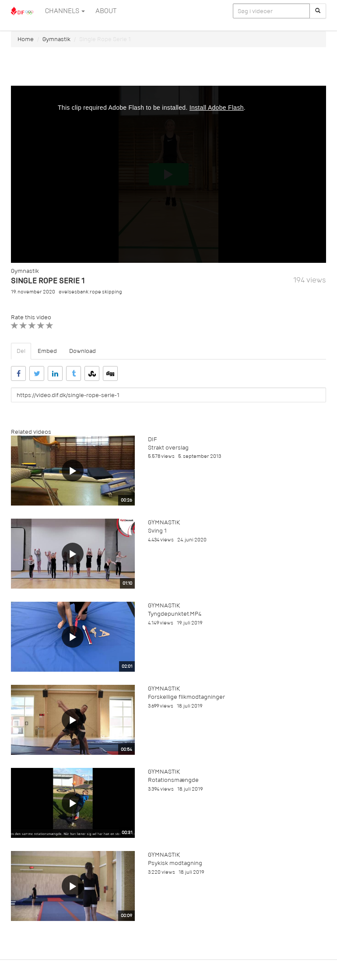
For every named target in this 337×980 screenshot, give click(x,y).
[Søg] (318, 11)
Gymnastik (56, 39)
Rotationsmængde (173, 780)
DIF (152, 439)
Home (26, 39)
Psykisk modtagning (175, 863)
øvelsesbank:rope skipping (90, 292)
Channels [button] (65, 11)
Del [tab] (21, 351)
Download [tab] (82, 351)
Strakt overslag (168, 448)
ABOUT (106, 11)
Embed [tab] (47, 351)
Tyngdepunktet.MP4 (175, 614)
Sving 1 (157, 531)
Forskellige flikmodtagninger (186, 697)
